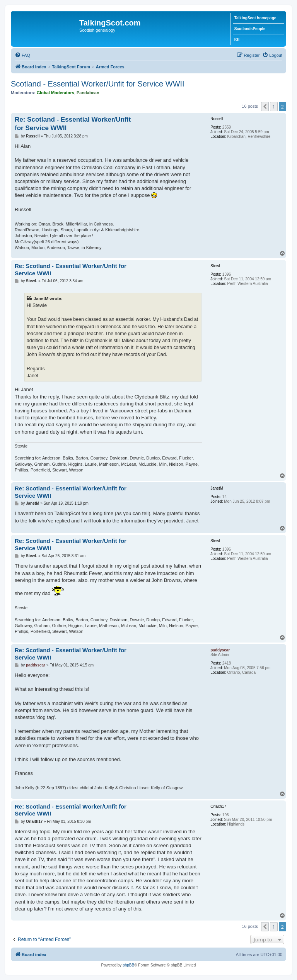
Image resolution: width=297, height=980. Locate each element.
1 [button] (274, 107)
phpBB (128, 965)
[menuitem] (22, 55)
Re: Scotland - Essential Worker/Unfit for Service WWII (73, 124)
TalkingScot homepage (255, 18)
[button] (265, 107)
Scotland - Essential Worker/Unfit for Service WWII (98, 84)
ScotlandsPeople (250, 29)
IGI (237, 40)
